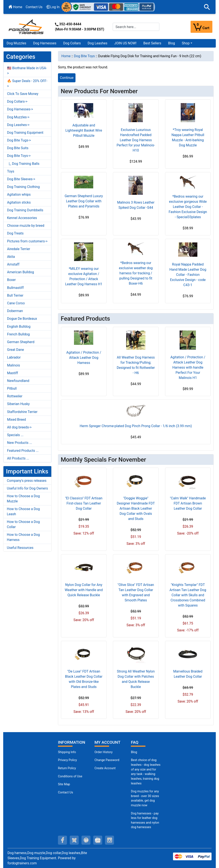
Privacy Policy (67, 760)
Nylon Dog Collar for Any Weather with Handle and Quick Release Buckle (84, 590)
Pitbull (12, 388)
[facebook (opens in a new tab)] (62, 840)
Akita (11, 257)
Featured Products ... (23, 451)
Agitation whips (19, 194)
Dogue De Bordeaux (22, 319)
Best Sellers (152, 43)
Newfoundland (18, 381)
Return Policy (67, 768)
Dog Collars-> (17, 101)
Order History (104, 752)
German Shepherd (21, 342)
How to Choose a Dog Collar (23, 524)
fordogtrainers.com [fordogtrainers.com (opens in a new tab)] (22, 863)
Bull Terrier (15, 295)
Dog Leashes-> (18, 125)
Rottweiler (15, 396)
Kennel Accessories (22, 218)
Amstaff (13, 264)
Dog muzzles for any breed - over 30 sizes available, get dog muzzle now (145, 798)
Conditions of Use (70, 776)
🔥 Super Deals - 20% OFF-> (27, 83)
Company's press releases (27, 481)
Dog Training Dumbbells (25, 210)
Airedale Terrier (19, 249)
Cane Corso (16, 303)
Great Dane (16, 350)
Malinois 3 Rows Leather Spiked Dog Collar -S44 (136, 205)
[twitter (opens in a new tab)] (74, 840)
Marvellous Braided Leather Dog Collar (188, 674)
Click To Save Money (23, 94)
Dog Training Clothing (23, 187)
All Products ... (18, 458)
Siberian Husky (18, 404)
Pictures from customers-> (27, 241)
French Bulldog (18, 334)
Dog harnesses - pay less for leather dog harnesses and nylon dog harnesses (145, 820)
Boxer (11, 280)
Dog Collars (72, 43)
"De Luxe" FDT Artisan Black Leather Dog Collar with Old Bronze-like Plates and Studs (84, 679)
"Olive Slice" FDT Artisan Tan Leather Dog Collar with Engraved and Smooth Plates (136, 592)
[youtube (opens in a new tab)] (98, 840)
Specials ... (15, 435)
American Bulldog (21, 272)
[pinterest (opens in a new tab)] (86, 840)
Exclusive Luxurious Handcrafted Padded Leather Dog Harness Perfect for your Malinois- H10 (136, 140)
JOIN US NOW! (125, 43)
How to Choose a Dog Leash (23, 511)
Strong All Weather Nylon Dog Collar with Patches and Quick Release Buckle (136, 679)
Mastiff (13, 373)
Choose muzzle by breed (26, 226)
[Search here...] (136, 27)
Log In (53, 7)
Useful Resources (20, 548)
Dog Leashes (98, 43)
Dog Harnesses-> (20, 109)
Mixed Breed (16, 420)
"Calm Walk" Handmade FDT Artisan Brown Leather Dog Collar (188, 503)
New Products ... (20, 443)
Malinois (14, 365)
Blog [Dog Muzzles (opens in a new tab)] (134, 752)
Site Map (64, 784)
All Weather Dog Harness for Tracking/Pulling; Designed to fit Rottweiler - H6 (136, 365)
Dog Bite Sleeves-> (21, 179)
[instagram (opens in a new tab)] (109, 840)
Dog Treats (15, 233)
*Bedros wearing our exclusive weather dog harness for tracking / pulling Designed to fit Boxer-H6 (136, 273)
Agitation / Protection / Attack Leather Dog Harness (84, 358)
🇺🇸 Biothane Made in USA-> (27, 71)
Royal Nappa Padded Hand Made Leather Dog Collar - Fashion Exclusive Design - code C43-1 (188, 275)
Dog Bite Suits (18, 148)
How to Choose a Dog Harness (23, 537)
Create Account (105, 768)
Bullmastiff (15, 288)
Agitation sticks (19, 202)
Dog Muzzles (16, 43)
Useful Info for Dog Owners (27, 488)
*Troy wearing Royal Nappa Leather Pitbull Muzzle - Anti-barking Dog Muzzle (188, 137)
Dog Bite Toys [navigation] (84, 56)
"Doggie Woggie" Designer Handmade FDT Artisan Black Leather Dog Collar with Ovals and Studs (136, 508)
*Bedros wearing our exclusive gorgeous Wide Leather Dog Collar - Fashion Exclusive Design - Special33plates (188, 207)
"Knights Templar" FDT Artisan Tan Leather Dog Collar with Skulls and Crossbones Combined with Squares (188, 595)
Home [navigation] (66, 56)
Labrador (14, 357)
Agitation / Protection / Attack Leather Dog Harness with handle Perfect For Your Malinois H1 (188, 367)
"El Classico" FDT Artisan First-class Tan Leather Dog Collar (84, 503)
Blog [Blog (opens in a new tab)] (172, 43)
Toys (11, 171)
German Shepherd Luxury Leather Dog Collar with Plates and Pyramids (84, 201)
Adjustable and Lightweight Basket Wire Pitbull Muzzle (84, 130)
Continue (67, 78)
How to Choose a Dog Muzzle (23, 499)
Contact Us (34, 7)
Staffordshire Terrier (22, 412)
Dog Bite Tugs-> (19, 140)
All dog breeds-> (19, 427)
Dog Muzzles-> (18, 117)
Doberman (15, 311)
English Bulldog (19, 327)
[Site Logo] (27, 26)
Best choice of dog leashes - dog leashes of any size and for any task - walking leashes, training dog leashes (146, 772)
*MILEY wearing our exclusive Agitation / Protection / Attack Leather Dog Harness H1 (84, 276)
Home (15, 7)
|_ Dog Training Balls (23, 164)
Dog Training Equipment (25, 133)
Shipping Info (67, 752)
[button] (207, 7)
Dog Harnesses (45, 43)
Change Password (107, 760)
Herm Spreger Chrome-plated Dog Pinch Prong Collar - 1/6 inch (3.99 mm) (136, 426)
